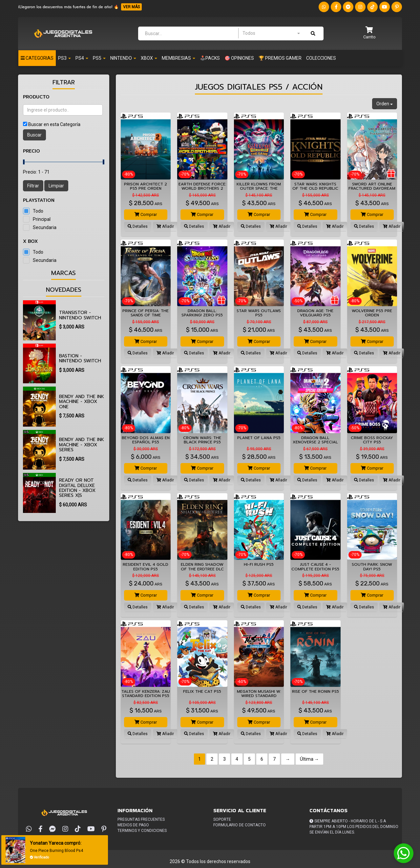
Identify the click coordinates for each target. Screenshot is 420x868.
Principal (42, 219)
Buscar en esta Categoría (54, 124)
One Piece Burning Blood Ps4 (58, 851)
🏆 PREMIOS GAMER (280, 58)
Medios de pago (133, 825)
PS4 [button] (82, 58)
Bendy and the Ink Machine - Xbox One (82, 402)
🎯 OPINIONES (239, 58)
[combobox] (271, 33)
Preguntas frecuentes (141, 819)
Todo (38, 211)
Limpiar (56, 186)
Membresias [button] (178, 58)
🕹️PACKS (210, 58)
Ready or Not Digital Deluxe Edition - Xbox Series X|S (77, 488)
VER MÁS (131, 7)
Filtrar (33, 186)
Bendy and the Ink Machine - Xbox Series (82, 445)
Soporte (222, 819)
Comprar (146, 214)
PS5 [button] (99, 58)
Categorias (37, 58)
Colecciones (321, 58)
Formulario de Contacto (240, 825)
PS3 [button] (64, 58)
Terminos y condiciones (142, 831)
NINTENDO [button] (123, 58)
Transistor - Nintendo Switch (80, 315)
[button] (369, 33)
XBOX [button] (149, 58)
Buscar (34, 135)
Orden (385, 104)
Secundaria (45, 227)
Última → (309, 759)
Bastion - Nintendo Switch (80, 358)
